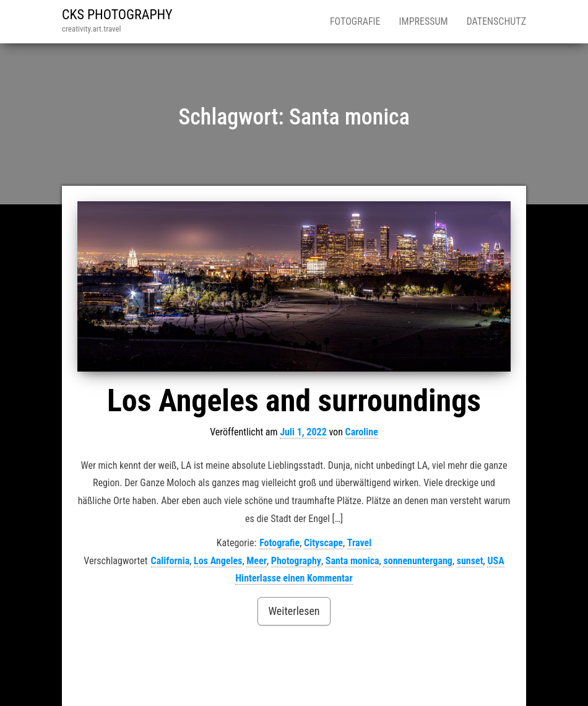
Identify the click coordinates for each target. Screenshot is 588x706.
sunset (470, 561)
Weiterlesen (294, 611)
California (171, 561)
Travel (359, 543)
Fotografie (355, 21)
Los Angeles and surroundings (294, 401)
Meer (257, 561)
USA (495, 561)
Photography (296, 561)
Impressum (424, 21)
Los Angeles (218, 561)
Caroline (362, 432)
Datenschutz (496, 21)
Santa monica (352, 561)
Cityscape (323, 543)
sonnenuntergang (417, 561)
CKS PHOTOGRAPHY (117, 15)
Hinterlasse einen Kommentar (294, 578)
